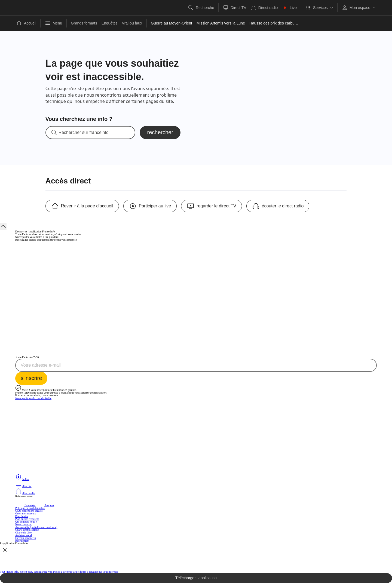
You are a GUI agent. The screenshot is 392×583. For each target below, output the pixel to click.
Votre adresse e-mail (41, 365)
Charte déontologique (27, 530)
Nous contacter (23, 524)
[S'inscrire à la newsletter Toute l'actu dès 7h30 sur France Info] (31, 378)
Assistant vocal (24, 535)
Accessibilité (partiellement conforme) (36, 527)
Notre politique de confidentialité (33, 398)
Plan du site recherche (27, 519)
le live (22, 479)
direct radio (25, 493)
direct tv (23, 486)
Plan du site (22, 516)
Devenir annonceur (26, 538)
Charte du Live (23, 533)
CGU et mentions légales (29, 511)
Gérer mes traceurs (26, 513)
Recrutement (22, 541)
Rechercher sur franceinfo (84, 133)
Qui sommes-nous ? (26, 522)
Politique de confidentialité (30, 508)
